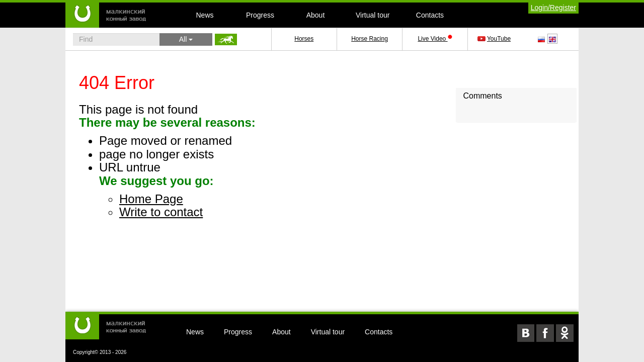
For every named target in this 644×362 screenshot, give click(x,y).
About (316, 15)
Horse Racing (370, 39)
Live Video (435, 39)
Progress (260, 15)
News (205, 15)
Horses (304, 39)
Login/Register (553, 8)
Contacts (430, 15)
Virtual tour (373, 15)
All (186, 39)
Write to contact (161, 212)
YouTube (495, 39)
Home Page (151, 199)
